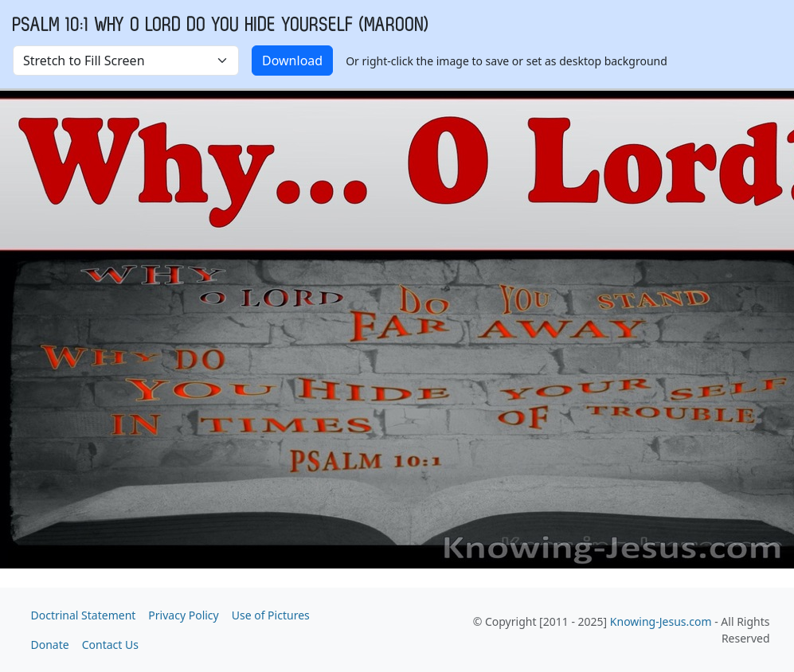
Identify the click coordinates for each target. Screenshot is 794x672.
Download (292, 61)
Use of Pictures (271, 615)
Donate (50, 645)
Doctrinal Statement (84, 615)
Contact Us (110, 645)
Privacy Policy (183, 615)
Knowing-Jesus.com (661, 621)
